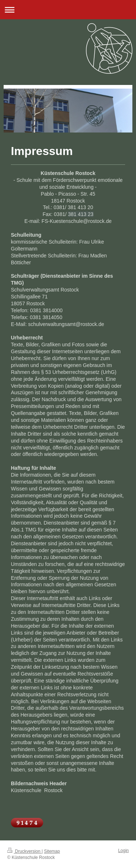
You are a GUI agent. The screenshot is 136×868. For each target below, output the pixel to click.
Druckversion (24, 851)
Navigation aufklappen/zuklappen (68, 10)
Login (123, 851)
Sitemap (52, 851)
